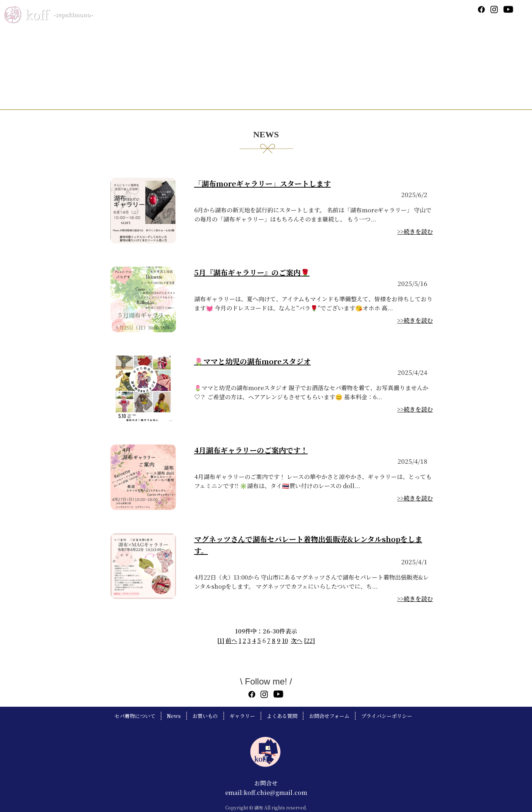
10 (285, 641)
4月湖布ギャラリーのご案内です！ (251, 450)
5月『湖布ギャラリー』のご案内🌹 (252, 272)
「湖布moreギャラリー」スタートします (263, 183)
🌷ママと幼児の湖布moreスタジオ (253, 361)
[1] (221, 641)
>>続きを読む (415, 232)
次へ (297, 641)
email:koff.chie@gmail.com (266, 793)
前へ (231, 641)
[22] (309, 641)
